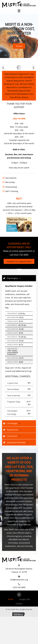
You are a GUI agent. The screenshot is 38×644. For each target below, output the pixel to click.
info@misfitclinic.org (19, 580)
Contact (19, 604)
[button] (19, 46)
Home (11, 599)
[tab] (19, 278)
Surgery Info (25, 599)
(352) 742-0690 (21, 255)
